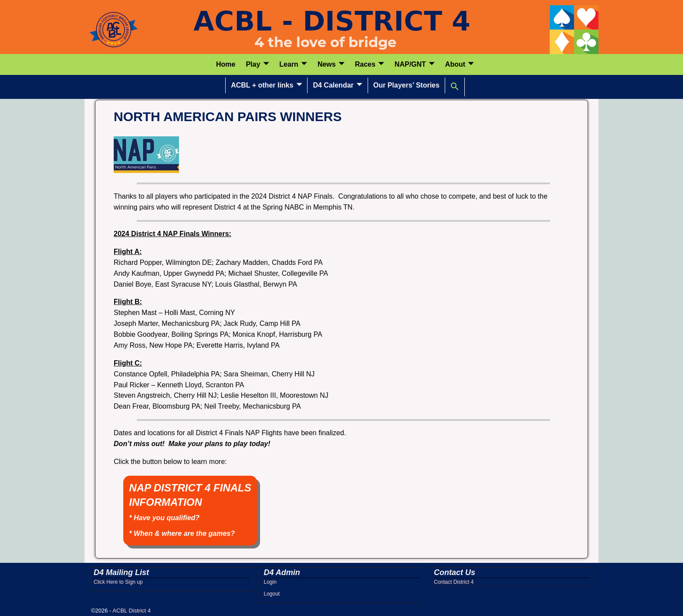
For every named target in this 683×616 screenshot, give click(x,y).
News (327, 64)
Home (226, 64)
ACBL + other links (262, 85)
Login (270, 582)
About (455, 64)
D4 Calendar (333, 85)
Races (365, 64)
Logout (272, 594)
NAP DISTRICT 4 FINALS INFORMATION (190, 509)
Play (253, 64)
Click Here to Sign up (118, 582)
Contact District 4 (454, 582)
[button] (455, 87)
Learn (289, 64)
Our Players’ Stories (406, 85)
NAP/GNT (410, 64)
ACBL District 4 (132, 611)
